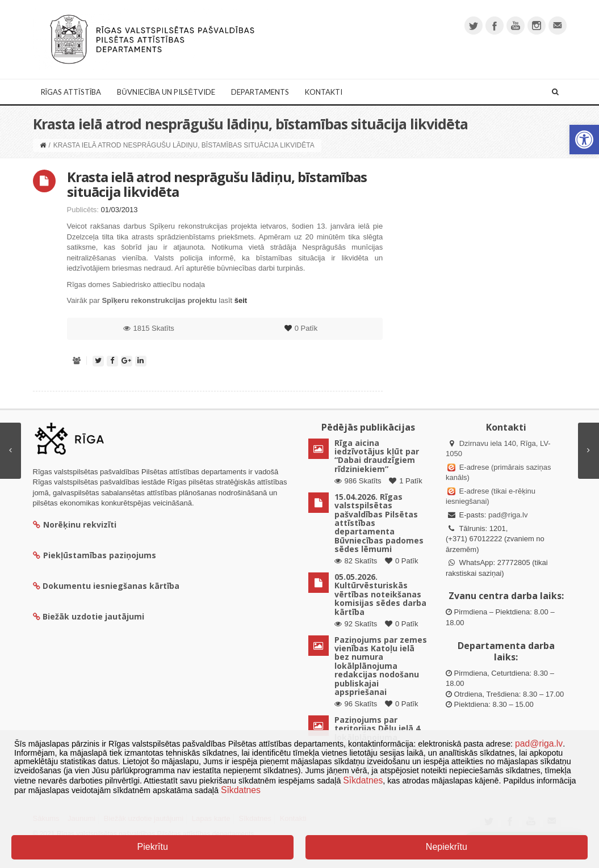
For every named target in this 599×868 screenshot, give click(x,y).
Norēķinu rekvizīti (75, 524)
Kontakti (324, 92)
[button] (584, 140)
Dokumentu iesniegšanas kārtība (111, 586)
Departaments (260, 92)
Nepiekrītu (447, 847)
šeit (241, 300)
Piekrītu (153, 847)
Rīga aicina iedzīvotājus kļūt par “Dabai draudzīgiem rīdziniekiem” (377, 456)
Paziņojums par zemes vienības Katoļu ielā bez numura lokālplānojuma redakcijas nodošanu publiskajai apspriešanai (381, 666)
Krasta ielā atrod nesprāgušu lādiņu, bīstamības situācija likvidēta (217, 184)
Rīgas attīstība (71, 92)
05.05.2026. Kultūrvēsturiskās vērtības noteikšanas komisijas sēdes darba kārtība (380, 594)
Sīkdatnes (363, 780)
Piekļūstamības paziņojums (95, 555)
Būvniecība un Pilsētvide (166, 92)
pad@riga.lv (508, 515)
